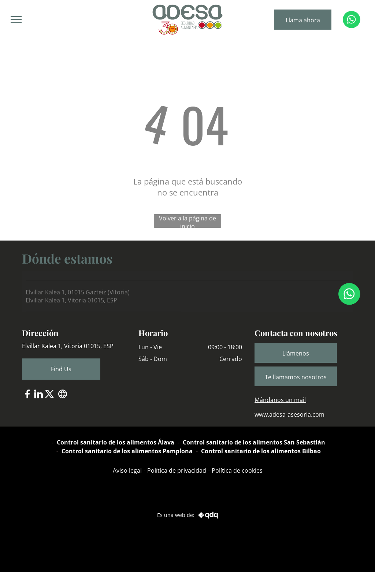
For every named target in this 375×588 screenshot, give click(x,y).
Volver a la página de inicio (187, 221)
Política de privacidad (177, 470)
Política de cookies (237, 470)
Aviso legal (127, 470)
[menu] (16, 19)
